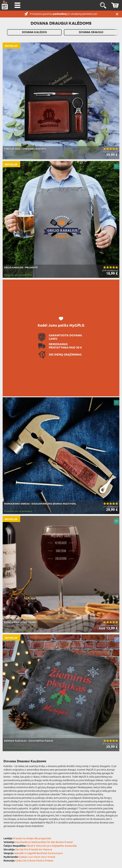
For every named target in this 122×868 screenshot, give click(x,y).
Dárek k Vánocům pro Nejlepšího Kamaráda (52, 846)
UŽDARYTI (117, 14)
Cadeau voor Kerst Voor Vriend (37, 857)
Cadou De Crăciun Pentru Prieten (34, 861)
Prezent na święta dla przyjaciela (32, 839)
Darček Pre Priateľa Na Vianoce (34, 850)
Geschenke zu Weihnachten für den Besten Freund (44, 842)
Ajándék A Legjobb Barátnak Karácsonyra (38, 853)
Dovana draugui (91, 32)
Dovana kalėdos (34, 32)
